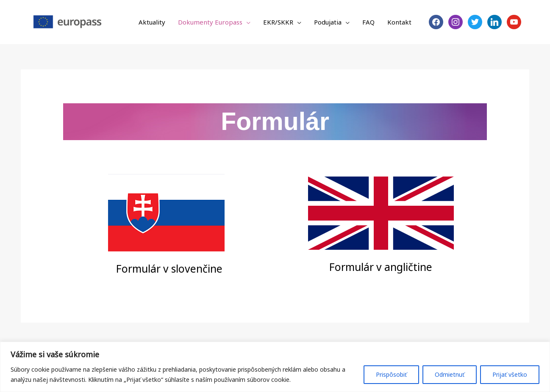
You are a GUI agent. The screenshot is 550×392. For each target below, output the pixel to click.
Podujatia (328, 22)
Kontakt (399, 22)
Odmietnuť (450, 374)
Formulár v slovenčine (169, 268)
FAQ (368, 22)
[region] (275, 367)
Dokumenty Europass (210, 22)
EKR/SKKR (278, 22)
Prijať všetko (510, 374)
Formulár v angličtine (381, 266)
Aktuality (152, 22)
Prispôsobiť (391, 374)
